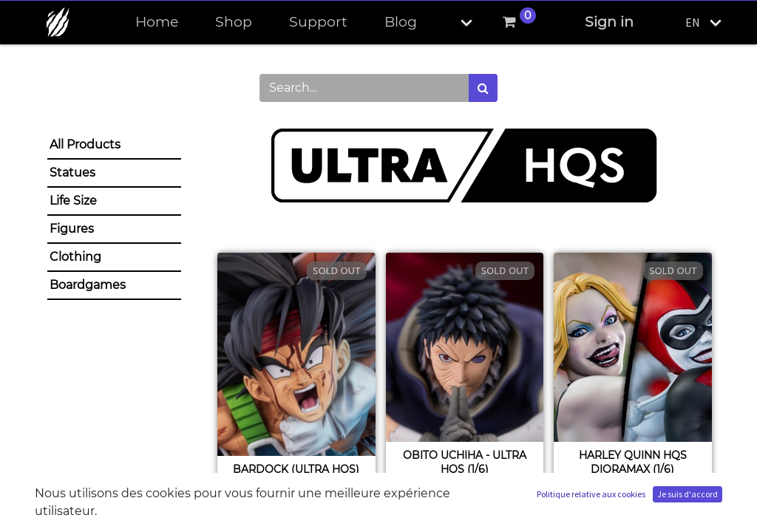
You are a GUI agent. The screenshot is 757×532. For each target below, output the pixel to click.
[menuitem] (157, 23)
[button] (454, 23)
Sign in (609, 22)
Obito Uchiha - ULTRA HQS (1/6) (465, 462)
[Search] (483, 88)
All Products (85, 144)
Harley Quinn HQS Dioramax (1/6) (633, 462)
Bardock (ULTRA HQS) (296, 469)
